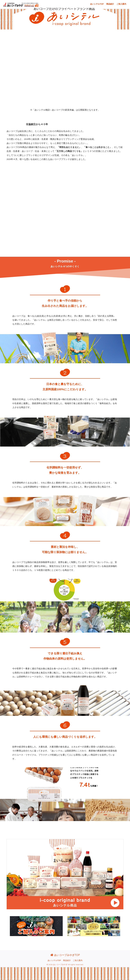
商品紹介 (110, 4)
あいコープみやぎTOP (65, 955)
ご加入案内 (121, 4)
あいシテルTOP (97, 4)
